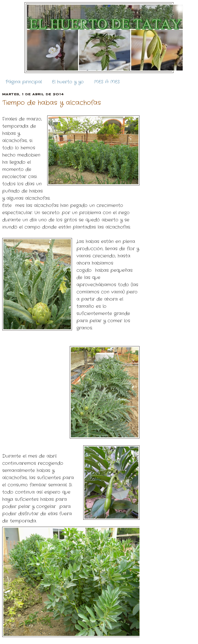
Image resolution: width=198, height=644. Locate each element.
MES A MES (107, 82)
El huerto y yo (68, 82)
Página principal (24, 82)
